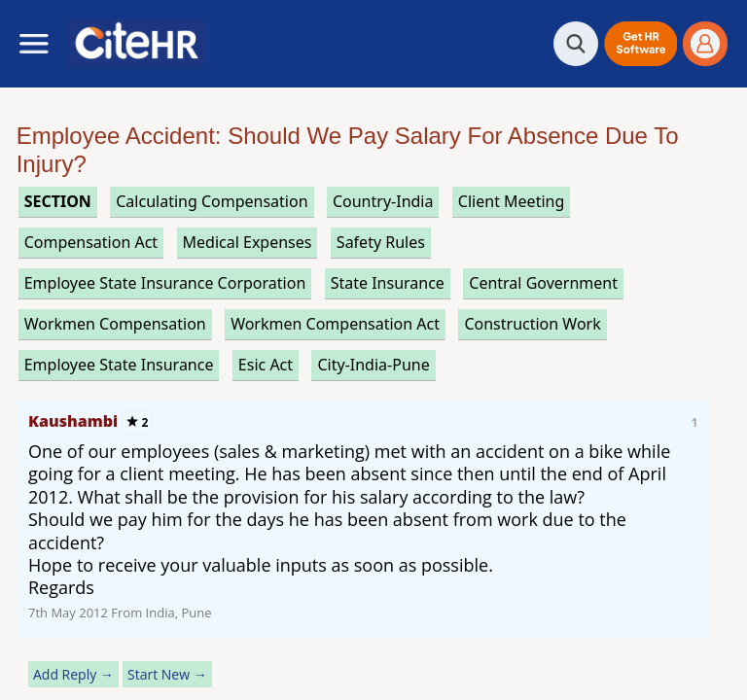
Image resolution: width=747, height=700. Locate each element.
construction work (532, 324)
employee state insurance (119, 365)
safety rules (381, 242)
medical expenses (248, 242)
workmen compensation (115, 324)
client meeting (511, 201)
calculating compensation (212, 201)
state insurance (388, 283)
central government (543, 283)
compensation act (91, 242)
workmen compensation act (335, 324)
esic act (266, 365)
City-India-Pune (373, 365)
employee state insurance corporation (165, 283)
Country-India (383, 201)
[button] (640, 44)
